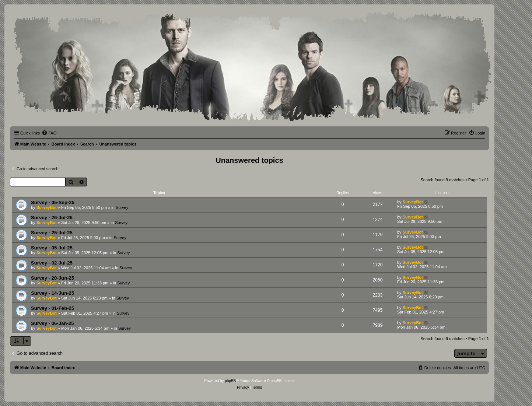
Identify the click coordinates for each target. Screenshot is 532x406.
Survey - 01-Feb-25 (52, 308)
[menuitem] (49, 133)
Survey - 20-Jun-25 (52, 278)
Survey (122, 207)
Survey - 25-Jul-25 (52, 233)
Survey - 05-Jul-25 (52, 248)
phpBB (230, 381)
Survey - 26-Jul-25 (52, 218)
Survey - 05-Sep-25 (53, 202)
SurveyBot (47, 207)
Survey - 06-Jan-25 (52, 323)
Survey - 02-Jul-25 (52, 263)
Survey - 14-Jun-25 (52, 293)
